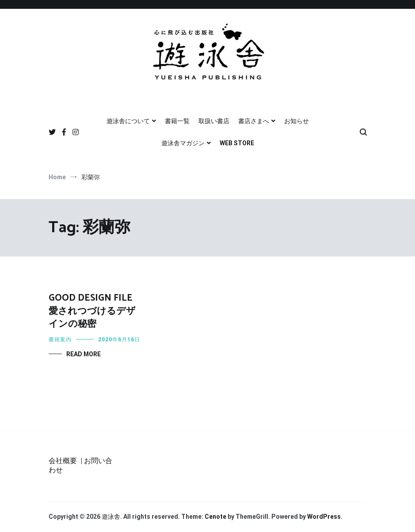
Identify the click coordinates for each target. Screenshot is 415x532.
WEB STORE (237, 143)
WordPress (324, 517)
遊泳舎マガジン (183, 143)
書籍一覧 (177, 121)
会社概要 (63, 461)
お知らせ (297, 121)
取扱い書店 (214, 121)
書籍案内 (60, 340)
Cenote (215, 517)
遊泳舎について (128, 121)
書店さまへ (254, 121)
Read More (84, 354)
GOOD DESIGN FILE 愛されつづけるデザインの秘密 (92, 311)
